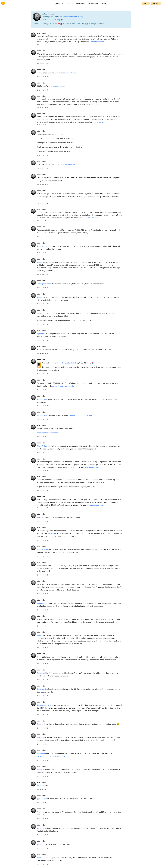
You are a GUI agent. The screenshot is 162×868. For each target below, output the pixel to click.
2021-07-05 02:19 (43, 744)
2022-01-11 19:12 (43, 237)
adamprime (42, 33)
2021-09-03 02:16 (43, 626)
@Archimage (42, 549)
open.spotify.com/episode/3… (63, 386)
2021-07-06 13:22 (43, 715)
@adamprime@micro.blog (73, 17)
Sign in (145, 4)
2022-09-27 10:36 (43, 63)
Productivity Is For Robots (67, 363)
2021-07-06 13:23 (43, 680)
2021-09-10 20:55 (43, 521)
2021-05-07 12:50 (43, 864)
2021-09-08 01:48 (43, 540)
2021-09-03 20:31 (43, 610)
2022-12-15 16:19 (43, 45)
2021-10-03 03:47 (43, 406)
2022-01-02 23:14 (43, 253)
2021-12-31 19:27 (43, 304)
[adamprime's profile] (33, 35)
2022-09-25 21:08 (43, 77)
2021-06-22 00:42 (43, 760)
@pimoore (51, 313)
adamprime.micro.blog (51, 20)
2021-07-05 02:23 (43, 728)
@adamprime (42, 603)
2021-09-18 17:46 (43, 508)
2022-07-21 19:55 (43, 155)
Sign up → (155, 4)
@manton (41, 844)
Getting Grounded (44, 284)
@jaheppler (41, 333)
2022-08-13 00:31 (43, 107)
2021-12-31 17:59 (43, 324)
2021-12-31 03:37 (43, 353)
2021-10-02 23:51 (43, 437)
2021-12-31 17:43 (43, 340)
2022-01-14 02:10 (43, 221)
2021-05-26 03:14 (43, 789)
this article (52, 533)
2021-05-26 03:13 (43, 803)
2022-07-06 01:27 (43, 184)
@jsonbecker (42, 799)
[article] (81, 39)
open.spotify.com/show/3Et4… (81, 415)
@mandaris (41, 828)
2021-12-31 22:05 (43, 288)
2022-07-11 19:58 (43, 168)
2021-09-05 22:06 (43, 594)
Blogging (60, 4)
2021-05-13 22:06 (43, 835)
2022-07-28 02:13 (43, 125)
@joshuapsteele (43, 705)
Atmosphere (80, 4)
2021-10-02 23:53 (43, 419)
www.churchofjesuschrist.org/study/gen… (53, 756)
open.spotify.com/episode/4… (48, 433)
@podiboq (41, 857)
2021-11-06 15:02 (43, 374)
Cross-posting (93, 4)
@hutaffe (40, 769)
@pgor (39, 262)
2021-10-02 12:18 (43, 453)
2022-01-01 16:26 (43, 274)
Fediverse (69, 4)
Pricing (103, 4)
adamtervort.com (98, 42)
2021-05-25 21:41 (43, 819)
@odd (39, 635)
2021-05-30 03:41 (43, 776)
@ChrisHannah (43, 246)
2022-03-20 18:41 (43, 203)
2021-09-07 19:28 (43, 556)
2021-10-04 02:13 (43, 390)
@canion (40, 786)
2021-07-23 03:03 (43, 648)
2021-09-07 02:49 (43, 575)
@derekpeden (42, 689)
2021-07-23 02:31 (43, 664)
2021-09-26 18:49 (43, 490)
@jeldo (40, 737)
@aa (39, 517)
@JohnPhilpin (42, 399)
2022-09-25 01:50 (43, 90)
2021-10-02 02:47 (43, 470)
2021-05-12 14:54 (43, 848)
